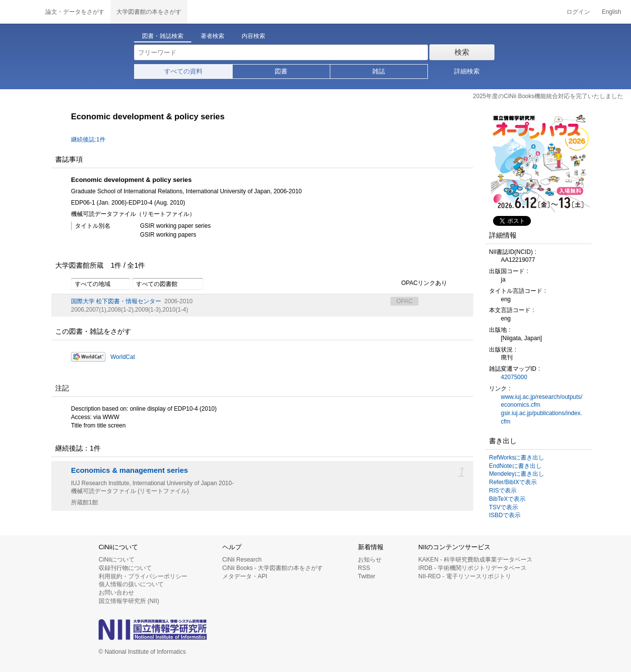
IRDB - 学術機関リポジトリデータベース (473, 568)
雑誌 (379, 71)
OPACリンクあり (419, 283)
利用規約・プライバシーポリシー (143, 576)
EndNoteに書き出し (515, 466)
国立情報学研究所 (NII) (129, 601)
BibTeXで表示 (507, 499)
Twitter (367, 576)
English (612, 12)
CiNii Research (242, 560)
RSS (364, 568)
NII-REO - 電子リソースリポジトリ (465, 576)
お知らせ (370, 560)
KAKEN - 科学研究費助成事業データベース (475, 560)
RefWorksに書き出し (517, 458)
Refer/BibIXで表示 (513, 482)
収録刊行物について (125, 568)
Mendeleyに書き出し (517, 474)
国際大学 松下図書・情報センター (116, 301)
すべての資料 (183, 71)
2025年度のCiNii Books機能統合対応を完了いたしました (548, 96)
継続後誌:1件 (88, 140)
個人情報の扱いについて (131, 584)
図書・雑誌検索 (163, 36)
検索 (462, 52)
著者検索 (212, 36)
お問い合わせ (116, 593)
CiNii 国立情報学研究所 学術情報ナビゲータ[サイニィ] (20, 12)
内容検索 (253, 36)
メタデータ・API (245, 576)
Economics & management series (129, 470)
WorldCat (123, 357)
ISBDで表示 (505, 515)
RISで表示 (503, 491)
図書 (281, 71)
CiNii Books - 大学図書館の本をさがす (273, 568)
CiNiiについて (117, 560)
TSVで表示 (504, 507)
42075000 (514, 377)
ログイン (578, 12)
